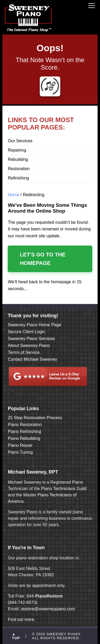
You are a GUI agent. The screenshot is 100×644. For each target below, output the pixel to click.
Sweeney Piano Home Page (34, 325)
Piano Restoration (25, 425)
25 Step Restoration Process (35, 418)
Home (13, 195)
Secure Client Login (26, 332)
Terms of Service (24, 352)
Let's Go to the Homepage (43, 259)
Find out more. (21, 619)
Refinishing (18, 178)
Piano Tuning (20, 452)
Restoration (19, 169)
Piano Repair (20, 445)
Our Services (20, 141)
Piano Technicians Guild (63, 489)
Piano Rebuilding (24, 438)
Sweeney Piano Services (31, 339)
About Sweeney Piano (29, 345)
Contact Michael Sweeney (32, 359)
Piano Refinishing (24, 432)
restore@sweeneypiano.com (48, 609)
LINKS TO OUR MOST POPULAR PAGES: (41, 124)
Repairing (17, 150)
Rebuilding (18, 159)
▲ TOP (16, 636)
